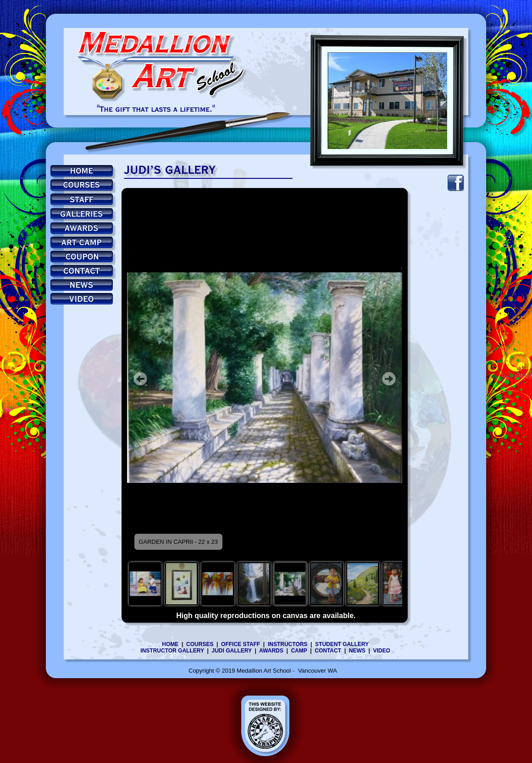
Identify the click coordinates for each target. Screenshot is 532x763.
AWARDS (273, 651)
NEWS (357, 651)
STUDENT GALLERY (342, 644)
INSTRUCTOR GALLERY (172, 651)
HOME (170, 644)
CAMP (299, 651)
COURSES (200, 644)
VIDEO (381, 651)
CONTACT (328, 651)
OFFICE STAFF (241, 644)
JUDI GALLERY (231, 651)
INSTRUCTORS (288, 644)
